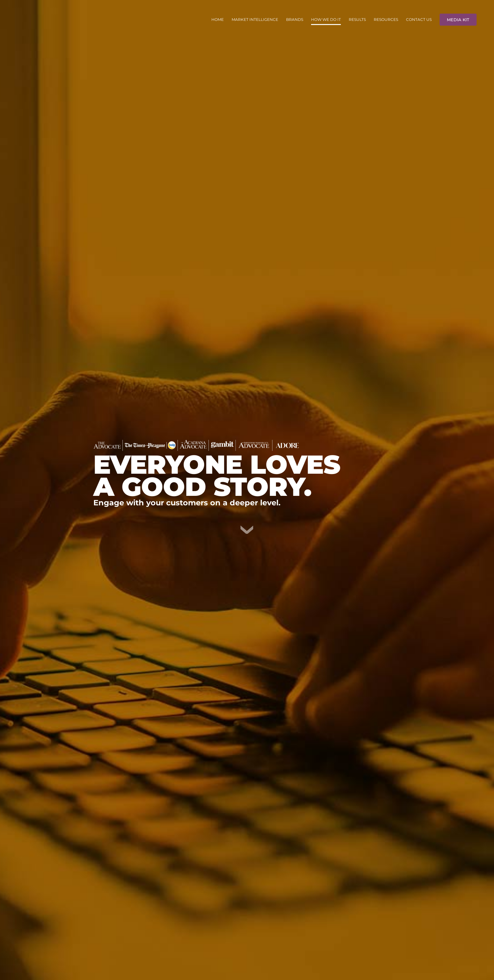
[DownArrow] (247, 528)
